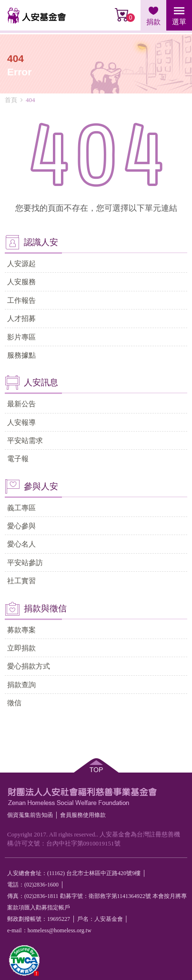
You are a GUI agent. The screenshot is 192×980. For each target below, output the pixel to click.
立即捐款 (21, 648)
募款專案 (21, 630)
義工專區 (21, 508)
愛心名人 (21, 544)
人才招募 (21, 318)
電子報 (18, 459)
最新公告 (21, 404)
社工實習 (21, 581)
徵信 (14, 703)
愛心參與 (21, 526)
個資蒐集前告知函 (30, 815)
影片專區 (21, 337)
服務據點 (21, 355)
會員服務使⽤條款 (83, 815)
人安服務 (21, 282)
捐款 (153, 22)
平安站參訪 (25, 562)
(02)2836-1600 (41, 885)
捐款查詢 (21, 685)
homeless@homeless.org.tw (60, 930)
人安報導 (21, 422)
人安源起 (21, 263)
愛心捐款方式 (29, 666)
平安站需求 (25, 440)
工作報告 (21, 300)
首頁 (11, 100)
